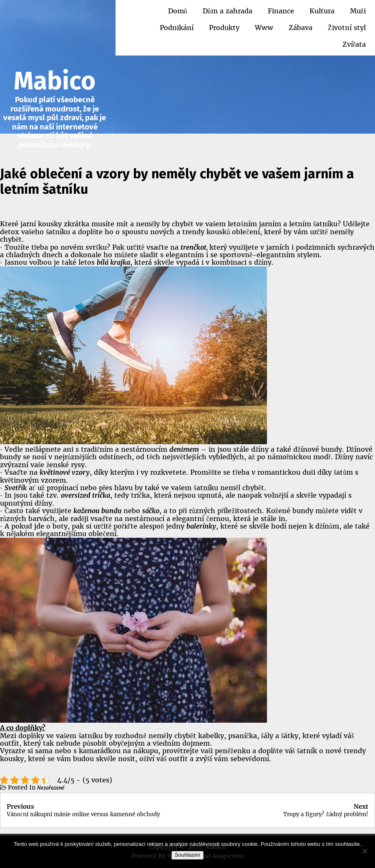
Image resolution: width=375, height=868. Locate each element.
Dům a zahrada (228, 11)
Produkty (224, 28)
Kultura (322, 11)
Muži (358, 11)
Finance (281, 11)
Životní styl (347, 28)
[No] (365, 851)
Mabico (55, 81)
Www (264, 28)
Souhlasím (187, 855)
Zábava (301, 28)
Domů (178, 11)
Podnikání (177, 28)
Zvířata (354, 44)
